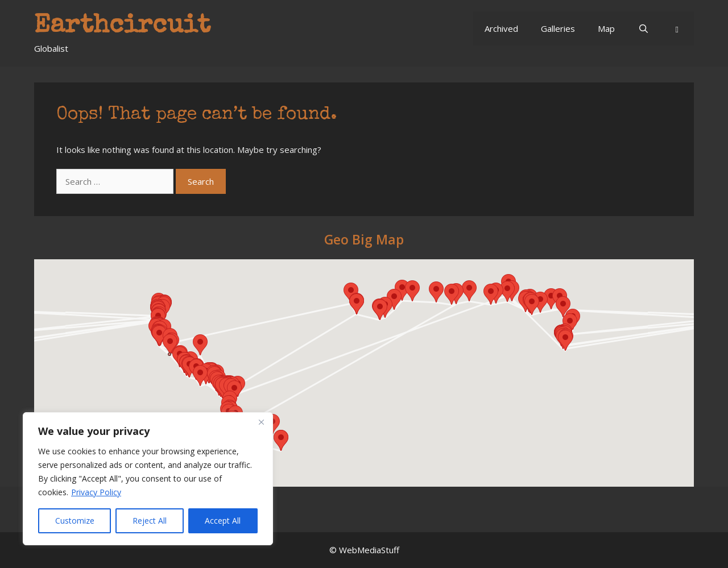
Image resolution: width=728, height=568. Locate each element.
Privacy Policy (96, 492)
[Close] (261, 422)
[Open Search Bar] (643, 28)
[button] (677, 28)
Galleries (558, 28)
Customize (75, 521)
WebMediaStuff (369, 550)
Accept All (223, 521)
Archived (501, 28)
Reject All (150, 521)
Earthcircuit (122, 26)
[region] (148, 479)
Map (606, 28)
